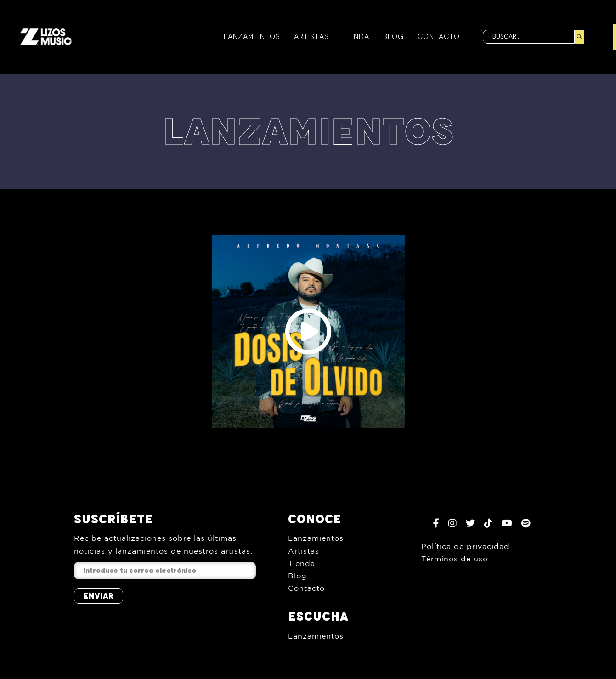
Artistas (311, 37)
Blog (393, 37)
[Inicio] (46, 37)
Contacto (439, 37)
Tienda (356, 37)
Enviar (99, 596)
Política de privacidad (465, 546)
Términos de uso (455, 559)
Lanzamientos (252, 37)
